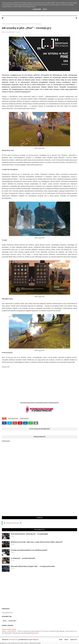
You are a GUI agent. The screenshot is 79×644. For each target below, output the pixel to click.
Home (61, 640)
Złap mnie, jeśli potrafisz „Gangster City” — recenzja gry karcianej (33, 566)
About (66, 640)
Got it (45, 9)
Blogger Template (33, 640)
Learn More (37, 9)
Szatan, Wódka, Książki (9, 629)
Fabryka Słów (12, 621)
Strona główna (6, 24)
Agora (5, 621)
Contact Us (74, 640)
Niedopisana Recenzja (39, 12)
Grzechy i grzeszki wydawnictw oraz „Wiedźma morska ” (29, 550)
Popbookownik (15, 24)
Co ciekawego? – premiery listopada (23, 558)
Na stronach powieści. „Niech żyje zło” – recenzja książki (29, 534)
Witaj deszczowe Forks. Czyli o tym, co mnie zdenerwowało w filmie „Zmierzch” (37, 542)
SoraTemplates (13, 640)
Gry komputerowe (13, 418)
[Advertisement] (39, 501)
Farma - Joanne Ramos (9, 631)
